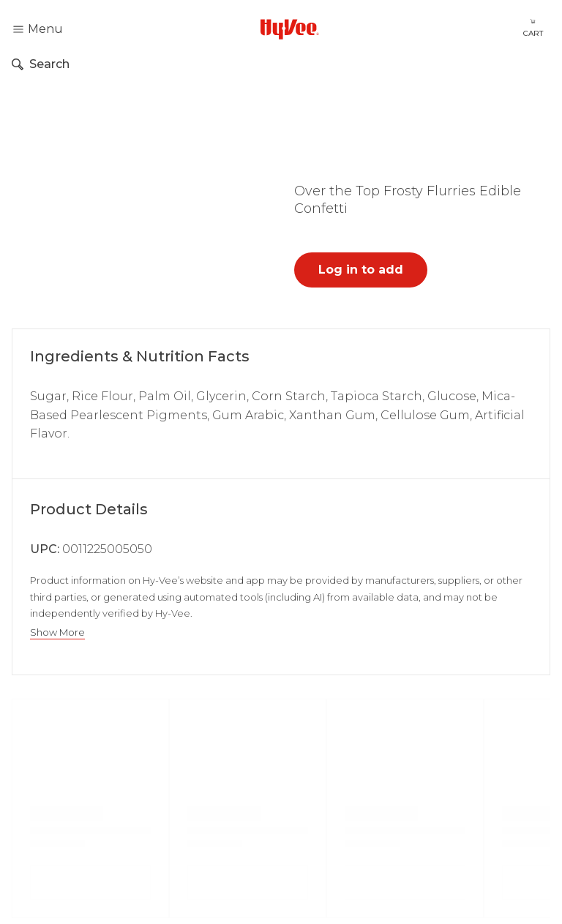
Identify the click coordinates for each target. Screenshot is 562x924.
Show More (57, 632)
